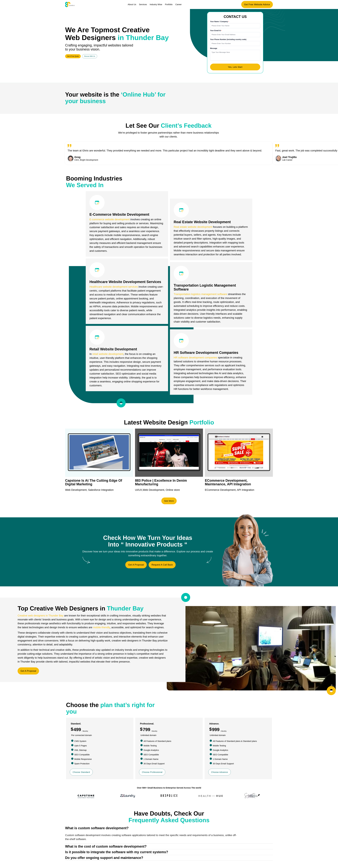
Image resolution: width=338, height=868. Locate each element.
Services (143, 4)
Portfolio (169, 4)
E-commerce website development (110, 220)
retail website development (108, 355)
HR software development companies (195, 358)
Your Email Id (216, 31)
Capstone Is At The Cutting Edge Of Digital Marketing (94, 483)
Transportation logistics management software (200, 295)
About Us (132, 4)
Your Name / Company (219, 22)
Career (178, 4)
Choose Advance (220, 773)
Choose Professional (153, 773)
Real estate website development (193, 228)
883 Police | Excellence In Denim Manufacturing (161, 483)
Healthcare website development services (114, 288)
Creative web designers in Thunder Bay (41, 617)
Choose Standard (82, 773)
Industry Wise (156, 4)
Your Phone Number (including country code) (228, 40)
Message (214, 49)
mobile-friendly (101, 629)
